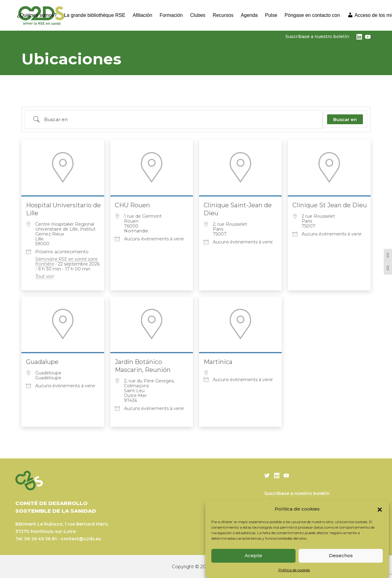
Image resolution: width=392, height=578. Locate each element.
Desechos (341, 555)
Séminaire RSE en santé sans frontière (66, 262)
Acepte (253, 555)
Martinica (218, 362)
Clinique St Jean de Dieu (330, 205)
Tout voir (45, 276)
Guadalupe (42, 362)
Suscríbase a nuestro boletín (317, 36)
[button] (380, 509)
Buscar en (345, 119)
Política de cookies (294, 570)
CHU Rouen (132, 205)
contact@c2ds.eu (81, 539)
